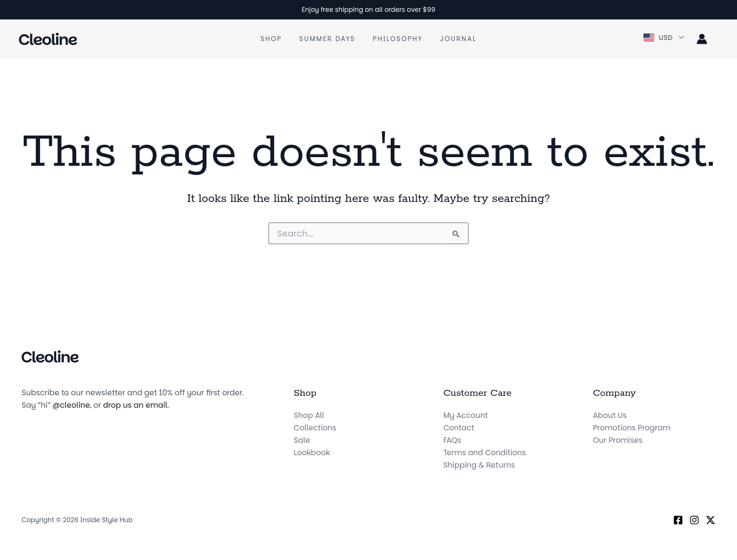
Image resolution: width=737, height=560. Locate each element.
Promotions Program (632, 428)
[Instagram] (694, 520)
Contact (458, 428)
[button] (665, 38)
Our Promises (618, 440)
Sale (302, 440)
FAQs (452, 440)
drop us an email (135, 405)
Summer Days (327, 39)
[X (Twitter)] (711, 520)
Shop (271, 39)
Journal (458, 39)
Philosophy (398, 39)
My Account (465, 415)
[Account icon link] (702, 39)
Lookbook (312, 453)
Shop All (309, 415)
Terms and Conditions (484, 453)
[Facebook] (678, 520)
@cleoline (71, 405)
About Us (610, 415)
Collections (315, 428)
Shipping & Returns (479, 465)
